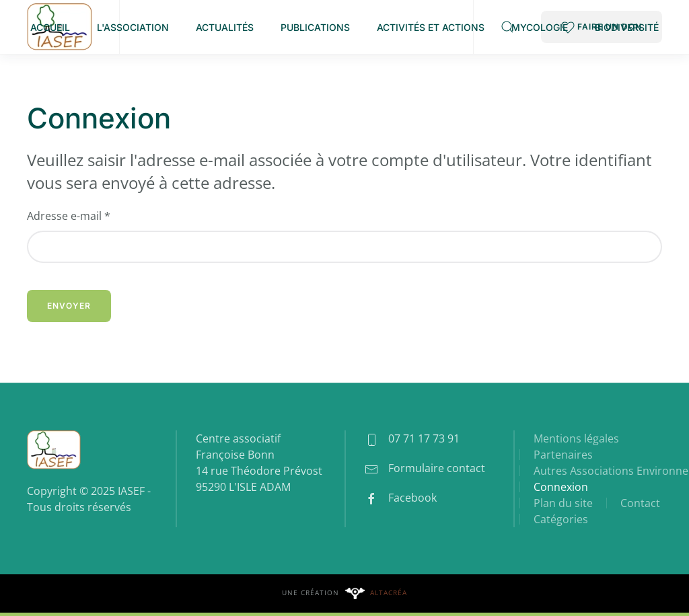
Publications (315, 27)
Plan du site (563, 503)
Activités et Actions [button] (431, 27)
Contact (640, 503)
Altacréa (389, 592)
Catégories (561, 519)
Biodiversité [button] (627, 27)
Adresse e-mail (69, 216)
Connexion (561, 487)
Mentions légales (576, 438)
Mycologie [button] (540, 27)
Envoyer (69, 306)
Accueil (50, 27)
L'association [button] (133, 27)
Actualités (225, 27)
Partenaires (563, 455)
